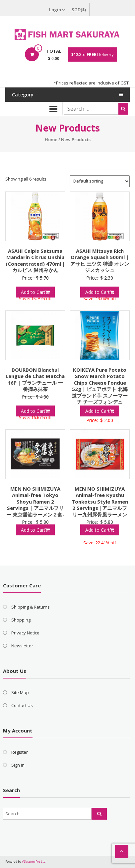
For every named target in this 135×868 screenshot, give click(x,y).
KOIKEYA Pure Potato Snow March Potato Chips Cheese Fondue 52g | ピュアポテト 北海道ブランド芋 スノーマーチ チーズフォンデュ (100, 386)
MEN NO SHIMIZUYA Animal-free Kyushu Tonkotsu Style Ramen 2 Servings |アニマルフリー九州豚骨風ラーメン (100, 502)
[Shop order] (100, 181)
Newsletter (22, 646)
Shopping (21, 620)
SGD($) (79, 10)
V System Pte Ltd (34, 862)
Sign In (18, 765)
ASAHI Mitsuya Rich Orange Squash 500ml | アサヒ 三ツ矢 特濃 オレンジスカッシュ (100, 261)
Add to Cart (35, 292)
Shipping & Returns (31, 607)
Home (51, 139)
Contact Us (22, 705)
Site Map (20, 692)
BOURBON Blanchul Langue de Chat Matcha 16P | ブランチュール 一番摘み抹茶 (35, 380)
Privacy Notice (25, 633)
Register (20, 752)
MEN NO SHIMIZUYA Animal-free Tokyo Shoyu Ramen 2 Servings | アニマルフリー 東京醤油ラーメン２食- (35, 502)
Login (57, 10)
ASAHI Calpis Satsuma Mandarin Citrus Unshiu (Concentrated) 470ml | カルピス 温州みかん (35, 261)
